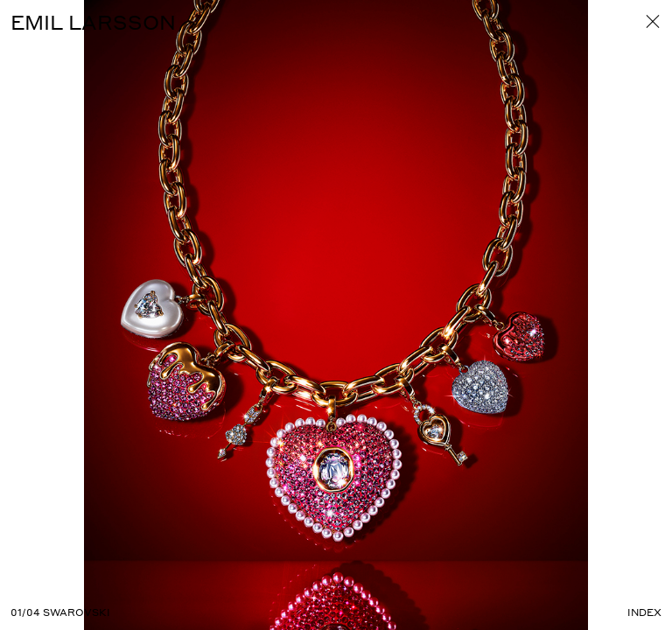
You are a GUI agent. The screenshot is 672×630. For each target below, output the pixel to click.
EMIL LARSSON (93, 22)
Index (644, 612)
